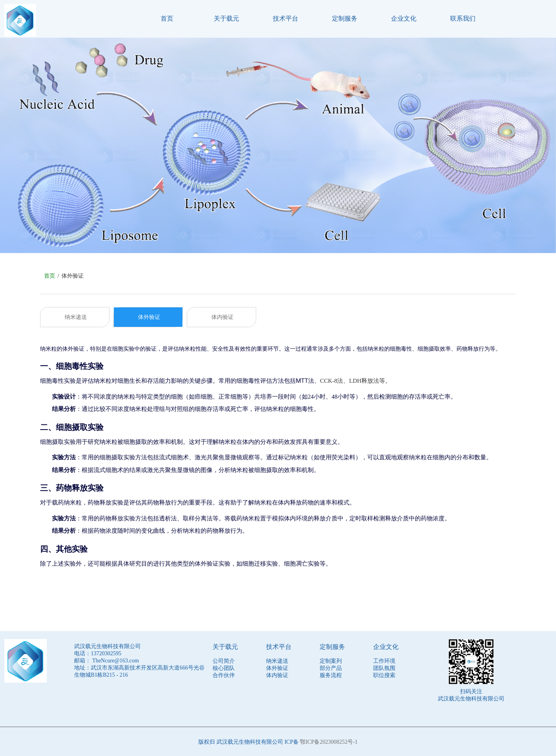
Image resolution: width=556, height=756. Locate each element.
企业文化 (404, 18)
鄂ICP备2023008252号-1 (329, 741)
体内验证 (222, 315)
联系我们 (463, 18)
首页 (167, 18)
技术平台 (286, 18)
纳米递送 (76, 315)
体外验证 (149, 315)
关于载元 (226, 18)
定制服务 (345, 18)
